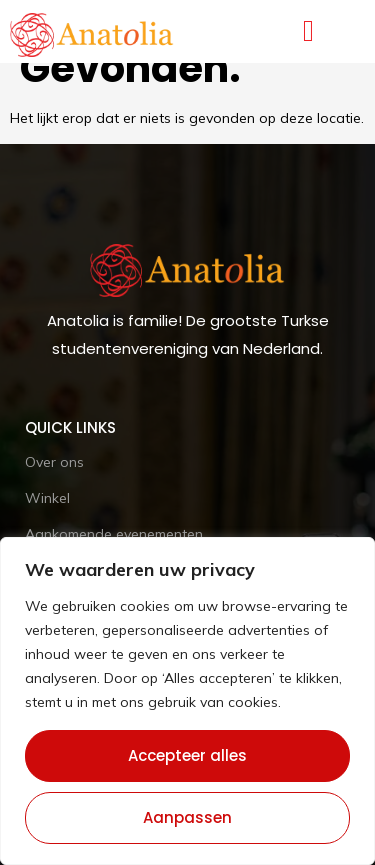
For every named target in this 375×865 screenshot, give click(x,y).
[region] (187, 701)
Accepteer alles (187, 755)
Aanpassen (187, 817)
